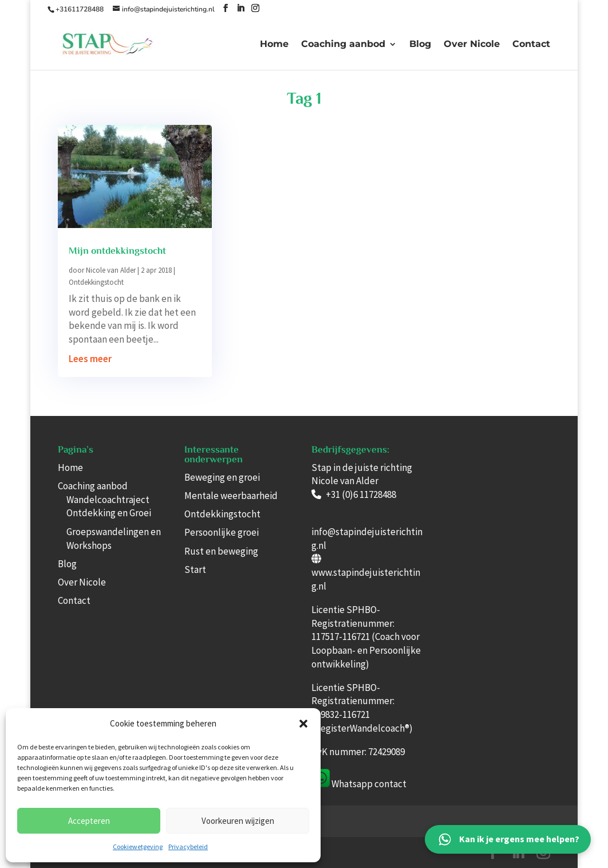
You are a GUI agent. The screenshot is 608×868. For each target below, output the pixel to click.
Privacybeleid (188, 847)
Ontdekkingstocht (96, 282)
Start (195, 569)
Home (274, 45)
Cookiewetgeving (138, 847)
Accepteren (89, 821)
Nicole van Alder (111, 270)
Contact (531, 45)
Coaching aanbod (343, 45)
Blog (420, 45)
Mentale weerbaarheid (231, 496)
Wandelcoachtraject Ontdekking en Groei (109, 506)
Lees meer (90, 359)
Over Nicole (472, 45)
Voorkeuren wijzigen (238, 821)
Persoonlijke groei (222, 532)
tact (398, 784)
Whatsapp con (360, 784)
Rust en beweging (221, 551)
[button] (303, 724)
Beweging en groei (222, 477)
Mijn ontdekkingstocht (117, 252)
